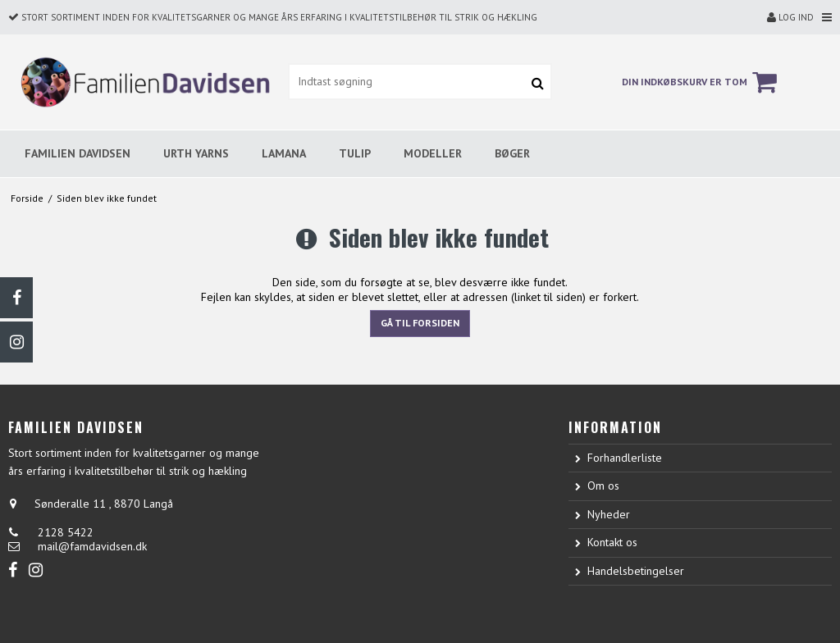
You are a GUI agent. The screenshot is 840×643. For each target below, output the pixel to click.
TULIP (355, 153)
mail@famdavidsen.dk (92, 546)
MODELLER (433, 153)
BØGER (512, 153)
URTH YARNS (196, 153)
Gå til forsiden (420, 323)
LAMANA (284, 153)
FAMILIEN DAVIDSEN (78, 153)
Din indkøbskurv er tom (702, 82)
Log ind (790, 17)
